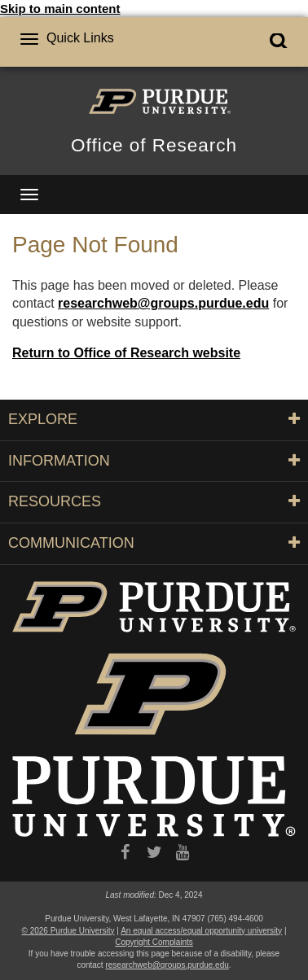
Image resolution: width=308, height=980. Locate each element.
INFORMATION (154, 461)
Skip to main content (60, 9)
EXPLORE (154, 419)
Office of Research (154, 145)
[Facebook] (125, 853)
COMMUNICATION (154, 543)
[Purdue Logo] (154, 100)
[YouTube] (183, 853)
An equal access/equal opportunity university (201, 931)
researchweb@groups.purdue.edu (163, 303)
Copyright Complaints (154, 942)
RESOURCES (154, 501)
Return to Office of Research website (126, 353)
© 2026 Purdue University (68, 931)
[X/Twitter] (154, 853)
